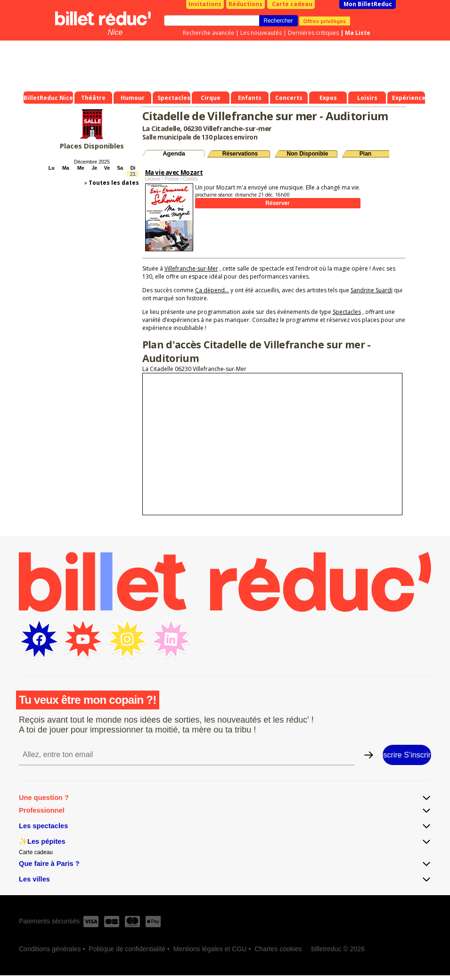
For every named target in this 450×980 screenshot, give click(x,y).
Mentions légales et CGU (210, 949)
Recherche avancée (209, 33)
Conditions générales (50, 949)
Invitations (205, 4)
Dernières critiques (313, 33)
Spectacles (347, 312)
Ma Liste (358, 33)
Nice (115, 32)
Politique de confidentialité (127, 949)
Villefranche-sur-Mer (191, 268)
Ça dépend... (212, 290)
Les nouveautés (261, 33)
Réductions (245, 4)
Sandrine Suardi (372, 290)
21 (133, 174)
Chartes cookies (278, 949)
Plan (365, 154)
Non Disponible (308, 154)
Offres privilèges (325, 21)
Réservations (240, 154)
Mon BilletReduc (368, 4)
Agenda (174, 153)
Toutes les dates (114, 183)
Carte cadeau (292, 4)
